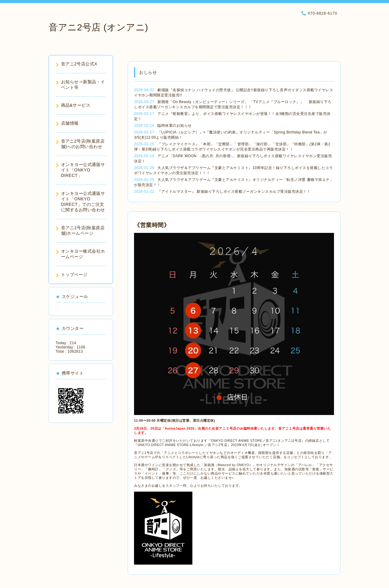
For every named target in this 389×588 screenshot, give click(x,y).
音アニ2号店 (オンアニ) (98, 27)
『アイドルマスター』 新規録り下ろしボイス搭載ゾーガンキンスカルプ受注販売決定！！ (234, 192)
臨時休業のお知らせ (175, 126)
